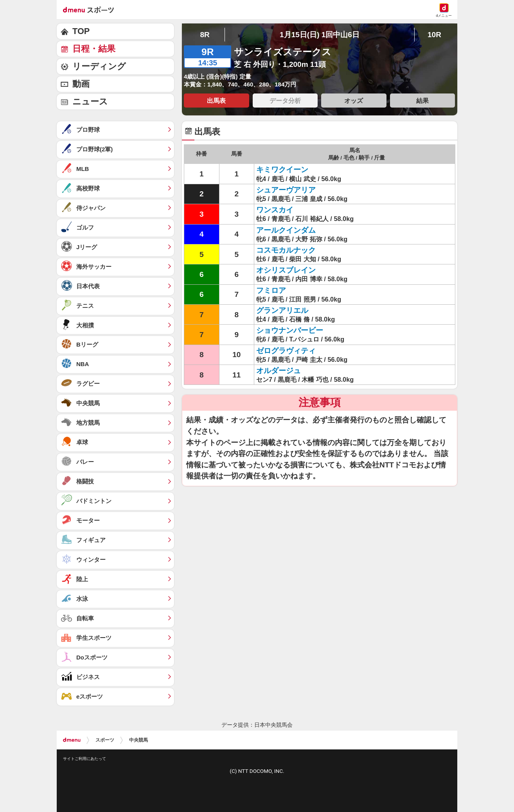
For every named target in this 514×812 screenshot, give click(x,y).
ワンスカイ (275, 210)
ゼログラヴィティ (286, 351)
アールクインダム (286, 230)
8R (205, 35)
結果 (422, 101)
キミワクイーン (282, 170)
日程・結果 (94, 49)
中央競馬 (138, 740)
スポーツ (105, 740)
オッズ (354, 101)
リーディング (99, 66)
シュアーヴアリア (286, 190)
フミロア (271, 290)
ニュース (90, 101)
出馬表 (216, 101)
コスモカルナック (286, 250)
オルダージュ (279, 371)
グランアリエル (282, 310)
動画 (81, 84)
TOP (81, 31)
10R (434, 35)
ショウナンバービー (290, 330)
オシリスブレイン (286, 270)
